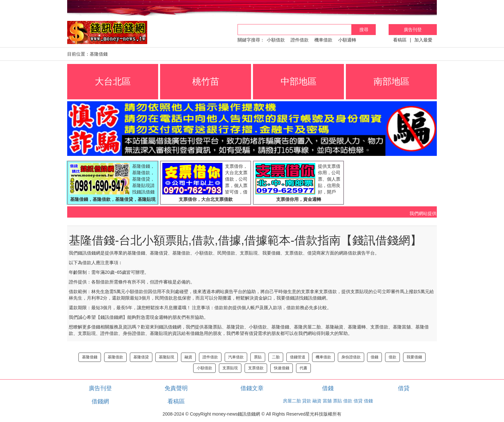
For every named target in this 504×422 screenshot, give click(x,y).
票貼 (258, 357)
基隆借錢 (90, 357)
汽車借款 (236, 357)
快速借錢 (282, 368)
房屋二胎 (292, 401)
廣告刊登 (413, 30)
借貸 (404, 388)
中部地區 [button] (299, 81)
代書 (303, 368)
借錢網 (100, 401)
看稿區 (400, 40)
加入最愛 (423, 40)
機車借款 (323, 40)
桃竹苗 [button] (206, 81)
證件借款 (300, 40)
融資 (188, 357)
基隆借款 (115, 357)
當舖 (327, 401)
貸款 (307, 401)
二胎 (276, 357)
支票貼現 (230, 368)
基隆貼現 (166, 357)
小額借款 (276, 40)
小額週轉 (347, 40)
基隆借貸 (141, 357)
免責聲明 (176, 388)
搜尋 (364, 30)
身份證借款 (351, 357)
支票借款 (256, 368)
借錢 (374, 357)
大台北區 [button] (113, 81)
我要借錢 (414, 357)
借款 (392, 357)
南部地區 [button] (392, 81)
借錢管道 (298, 357)
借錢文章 (252, 388)
